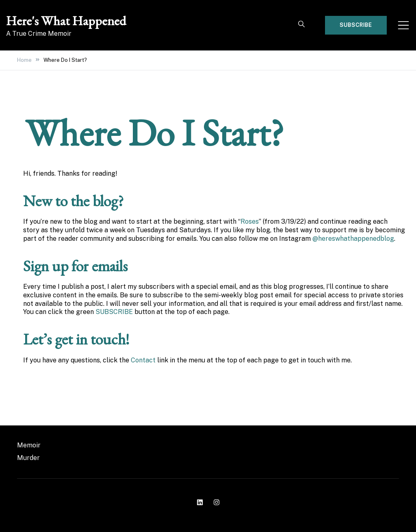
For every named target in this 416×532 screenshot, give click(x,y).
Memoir (29, 445)
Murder (28, 458)
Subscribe (356, 25)
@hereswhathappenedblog (353, 239)
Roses (250, 221)
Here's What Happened (66, 21)
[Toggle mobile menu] (403, 25)
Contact (143, 360)
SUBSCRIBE (114, 312)
